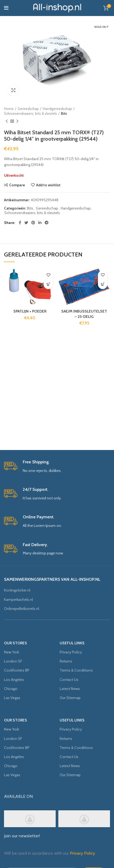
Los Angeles (14, 680)
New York (12, 652)
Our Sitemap (70, 698)
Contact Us (69, 680)
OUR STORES (16, 643)
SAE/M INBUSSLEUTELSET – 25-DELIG (84, 314)
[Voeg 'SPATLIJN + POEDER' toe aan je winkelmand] (48, 284)
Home (9, 109)
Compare (17, 185)
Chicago (11, 689)
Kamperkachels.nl (18, 599)
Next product (17, 121)
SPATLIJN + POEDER (30, 311)
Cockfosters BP (17, 670)
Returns (66, 661)
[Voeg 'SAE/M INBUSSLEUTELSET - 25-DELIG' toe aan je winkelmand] (103, 284)
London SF (13, 661)
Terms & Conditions (76, 670)
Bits (64, 113)
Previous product (7, 121)
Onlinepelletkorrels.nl (22, 609)
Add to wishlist (48, 185)
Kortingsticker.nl (17, 590)
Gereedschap (28, 109)
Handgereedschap (57, 109)
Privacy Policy (71, 652)
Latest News (70, 689)
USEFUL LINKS (72, 643)
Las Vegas (12, 698)
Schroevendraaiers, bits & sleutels (31, 113)
